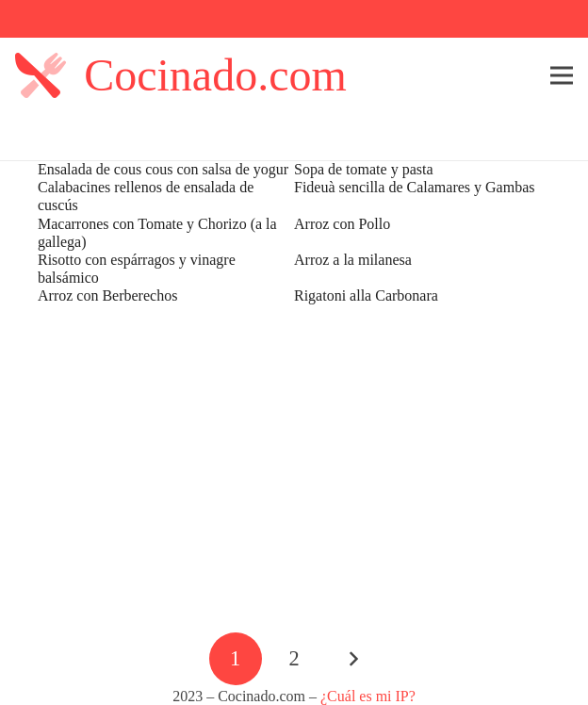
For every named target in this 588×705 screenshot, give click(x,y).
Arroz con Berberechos (107, 295)
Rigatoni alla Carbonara (366, 295)
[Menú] (562, 75)
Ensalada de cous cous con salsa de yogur (163, 169)
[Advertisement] (294, 467)
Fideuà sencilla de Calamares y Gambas (414, 187)
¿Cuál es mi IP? (368, 696)
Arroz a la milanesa (353, 260)
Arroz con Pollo (342, 224)
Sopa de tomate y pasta (364, 169)
